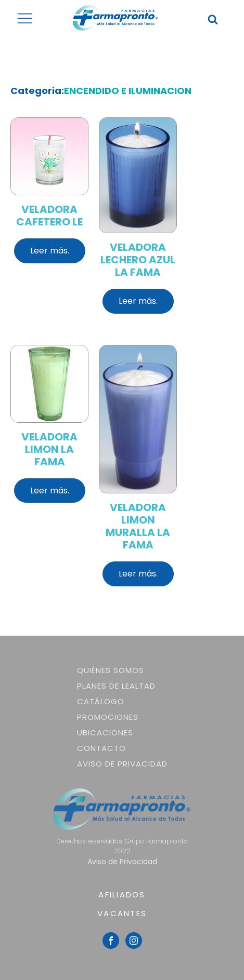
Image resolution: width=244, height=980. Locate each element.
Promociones (108, 717)
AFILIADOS (122, 895)
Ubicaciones (105, 733)
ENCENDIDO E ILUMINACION (128, 91)
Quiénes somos (111, 670)
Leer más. (50, 251)
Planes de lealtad (116, 686)
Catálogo (101, 701)
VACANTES (122, 913)
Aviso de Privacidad (122, 764)
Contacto (101, 748)
